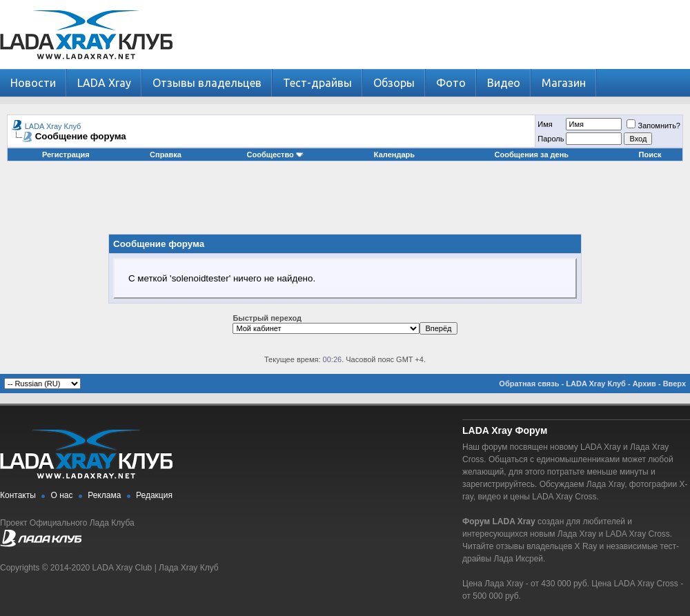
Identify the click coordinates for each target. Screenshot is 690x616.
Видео (504, 83)
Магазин (564, 83)
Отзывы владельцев (207, 83)
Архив (644, 384)
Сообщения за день (532, 155)
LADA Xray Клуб (53, 126)
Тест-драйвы (317, 83)
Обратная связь (529, 384)
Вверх (674, 384)
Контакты (18, 495)
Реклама (104, 495)
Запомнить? (653, 126)
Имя (545, 124)
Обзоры (394, 83)
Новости (33, 83)
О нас (62, 495)
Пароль (551, 139)
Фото (451, 83)
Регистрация (66, 155)
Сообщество (275, 155)
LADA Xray (104, 83)
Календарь (394, 155)
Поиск (650, 155)
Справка (166, 155)
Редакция (154, 495)
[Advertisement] (345, 203)
